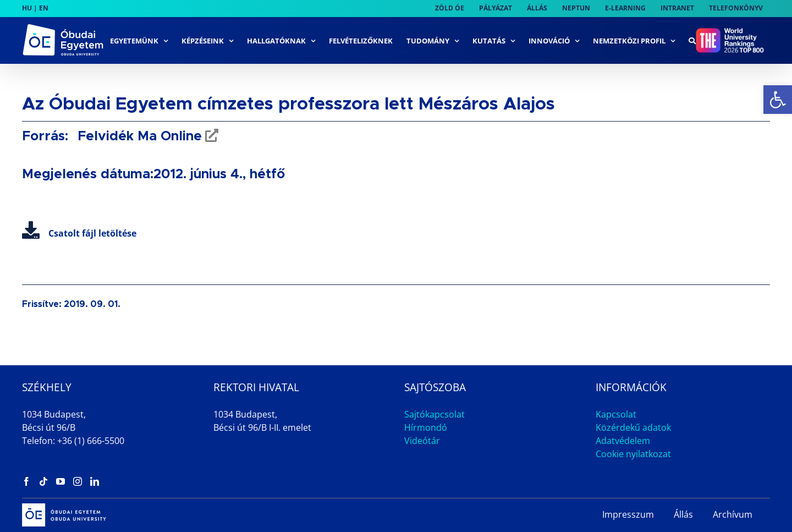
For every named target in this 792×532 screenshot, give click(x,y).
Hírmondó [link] (426, 427)
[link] (778, 100)
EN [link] (44, 8)
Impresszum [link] (628, 514)
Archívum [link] (733, 514)
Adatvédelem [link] (623, 441)
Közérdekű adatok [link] (633, 427)
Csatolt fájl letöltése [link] (79, 233)
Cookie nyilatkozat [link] (633, 454)
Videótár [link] (422, 441)
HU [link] (27, 8)
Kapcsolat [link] (616, 414)
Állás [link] (683, 514)
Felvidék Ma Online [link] (138, 136)
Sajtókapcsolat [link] (435, 414)
